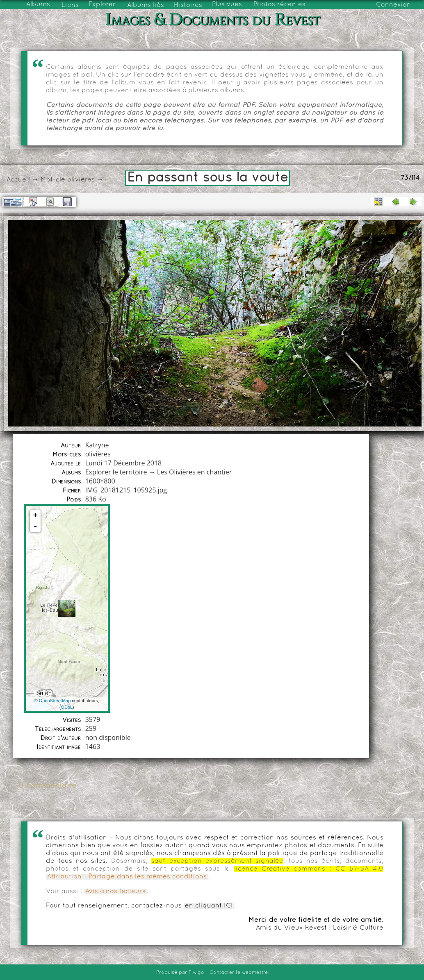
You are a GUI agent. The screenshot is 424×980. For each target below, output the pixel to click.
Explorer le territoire (116, 472)
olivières (81, 180)
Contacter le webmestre (239, 973)
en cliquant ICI (209, 906)
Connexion (393, 5)
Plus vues (227, 5)
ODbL (67, 707)
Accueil (18, 180)
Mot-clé (53, 180)
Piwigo (196, 973)
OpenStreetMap (55, 701)
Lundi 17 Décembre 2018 (124, 463)
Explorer (102, 5)
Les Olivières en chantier (194, 472)
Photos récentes (279, 5)
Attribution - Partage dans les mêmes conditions (127, 877)
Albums (38, 5)
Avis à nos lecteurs (115, 892)
